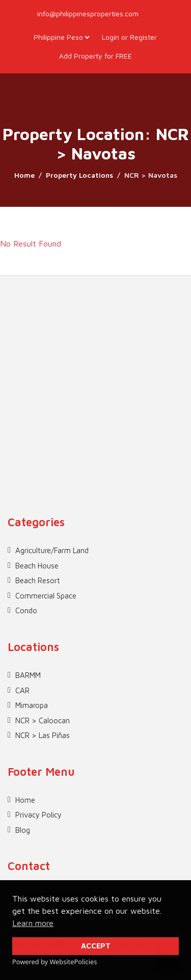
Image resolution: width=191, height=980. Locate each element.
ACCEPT (96, 946)
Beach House (37, 566)
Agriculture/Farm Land (52, 550)
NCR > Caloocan (43, 720)
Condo (26, 610)
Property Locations (79, 175)
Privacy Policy (38, 815)
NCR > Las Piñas (43, 735)
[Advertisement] (95, 371)
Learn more (33, 923)
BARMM (28, 675)
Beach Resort (38, 580)
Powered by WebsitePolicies (54, 962)
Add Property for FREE (95, 56)
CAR (22, 690)
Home (24, 175)
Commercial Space (46, 596)
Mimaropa (32, 705)
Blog (23, 830)
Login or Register (129, 37)
